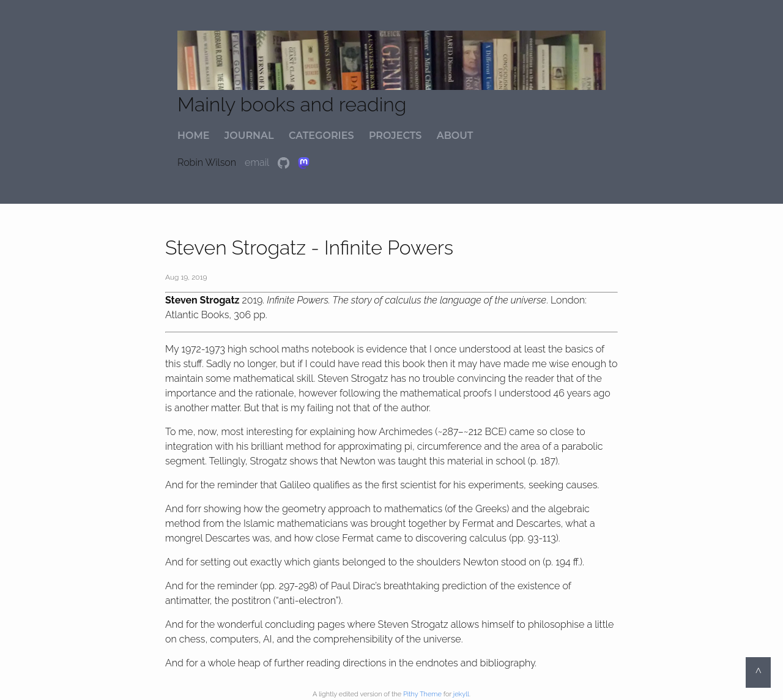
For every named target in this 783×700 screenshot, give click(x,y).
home (193, 136)
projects (395, 136)
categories (321, 136)
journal (249, 136)
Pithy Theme (422, 694)
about (455, 136)
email (258, 162)
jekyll (461, 694)
